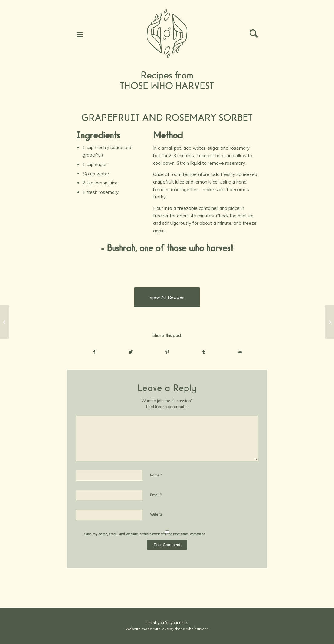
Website (156, 514)
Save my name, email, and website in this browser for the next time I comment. (145, 534)
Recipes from (167, 75)
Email (156, 495)
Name (156, 475)
